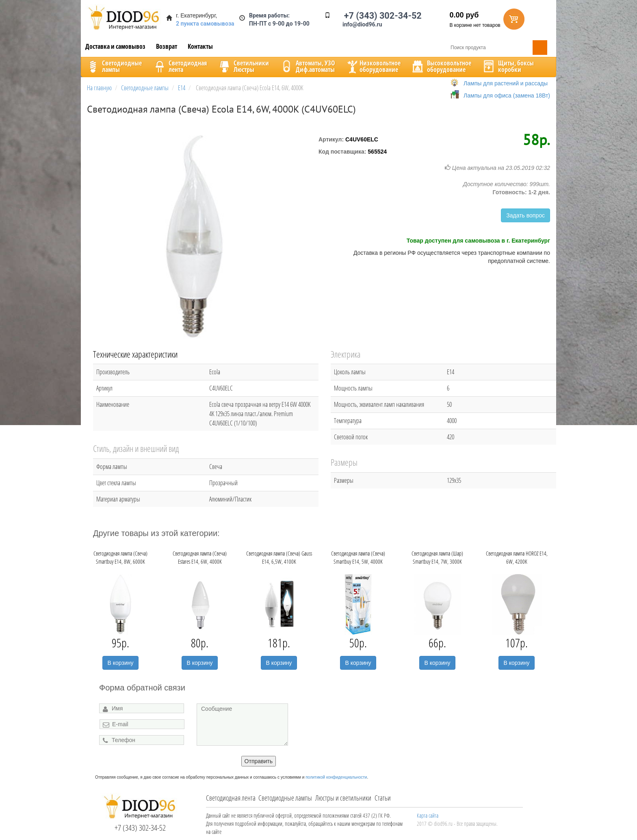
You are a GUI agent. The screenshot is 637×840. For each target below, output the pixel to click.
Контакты (200, 46)
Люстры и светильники (343, 798)
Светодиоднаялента (180, 66)
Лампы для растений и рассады (506, 83)
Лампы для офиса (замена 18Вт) (507, 96)
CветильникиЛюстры (243, 66)
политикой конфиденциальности (336, 777)
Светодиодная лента (231, 798)
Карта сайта (428, 815)
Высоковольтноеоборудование (441, 66)
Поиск (540, 48)
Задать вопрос (525, 215)
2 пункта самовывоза (205, 24)
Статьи (383, 798)
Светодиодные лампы (285, 798)
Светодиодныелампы (114, 66)
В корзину (121, 663)
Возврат (167, 46)
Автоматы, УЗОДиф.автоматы (307, 66)
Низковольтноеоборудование (373, 66)
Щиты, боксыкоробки (508, 66)
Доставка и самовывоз (115, 46)
